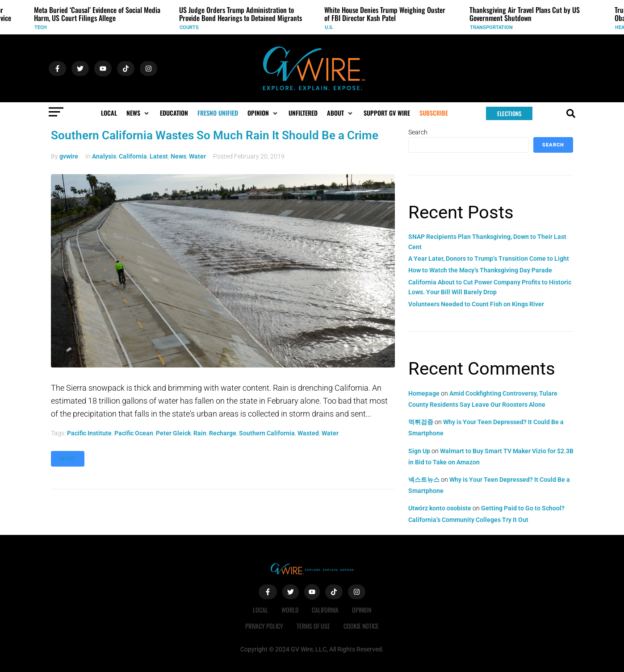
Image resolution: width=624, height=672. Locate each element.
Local (260, 610)
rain (200, 433)
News (178, 156)
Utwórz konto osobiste (440, 508)
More (68, 459)
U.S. (329, 27)
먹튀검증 (421, 422)
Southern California (267, 433)
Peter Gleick (173, 433)
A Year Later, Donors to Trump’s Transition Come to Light (489, 259)
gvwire (69, 156)
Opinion (362, 610)
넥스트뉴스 (424, 480)
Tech (41, 27)
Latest (159, 156)
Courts (189, 27)
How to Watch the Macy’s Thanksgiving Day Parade (480, 270)
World (290, 610)
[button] (138, 113)
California (133, 156)
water (330, 433)
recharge (223, 433)
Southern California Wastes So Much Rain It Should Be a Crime (215, 135)
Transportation (491, 27)
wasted (308, 433)
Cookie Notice (361, 626)
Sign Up (419, 451)
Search (418, 132)
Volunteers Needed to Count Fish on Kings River (476, 304)
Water (197, 156)
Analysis (104, 156)
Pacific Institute (89, 433)
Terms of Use (313, 626)
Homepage (424, 393)
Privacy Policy (264, 626)
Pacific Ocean (134, 433)
